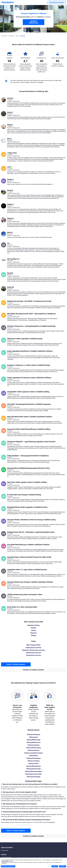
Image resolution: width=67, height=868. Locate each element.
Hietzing (34, 630)
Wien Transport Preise (33, 645)
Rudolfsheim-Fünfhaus (33, 625)
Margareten (34, 633)
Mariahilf (33, 628)
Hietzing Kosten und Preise (34, 655)
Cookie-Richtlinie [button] (5, 861)
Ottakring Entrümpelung (34, 735)
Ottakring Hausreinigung (33, 777)
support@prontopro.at (6, 857)
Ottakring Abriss (34, 737)
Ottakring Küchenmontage (33, 769)
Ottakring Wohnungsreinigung (33, 771)
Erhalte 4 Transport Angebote (16, 664)
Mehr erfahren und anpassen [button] (8, 866)
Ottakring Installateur (33, 750)
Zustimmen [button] (63, 866)
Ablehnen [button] (55, 866)
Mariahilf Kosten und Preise (33, 653)
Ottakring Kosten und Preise (34, 648)
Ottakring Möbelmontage (33, 740)
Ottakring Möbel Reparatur (33, 766)
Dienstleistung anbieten (57, 2)
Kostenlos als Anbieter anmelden (34, 670)
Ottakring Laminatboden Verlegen (33, 753)
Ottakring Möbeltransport (33, 742)
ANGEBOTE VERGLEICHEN (34, 22)
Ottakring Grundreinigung (33, 758)
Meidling (34, 635)
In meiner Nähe (5, 850)
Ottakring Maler (33, 756)
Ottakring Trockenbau (33, 761)
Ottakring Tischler (34, 764)
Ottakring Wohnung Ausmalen (33, 774)
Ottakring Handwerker (33, 745)
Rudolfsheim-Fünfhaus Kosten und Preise (33, 650)
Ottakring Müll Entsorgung (33, 748)
